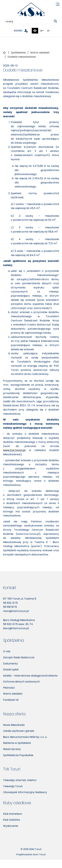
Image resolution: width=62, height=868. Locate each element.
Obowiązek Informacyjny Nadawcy (25, 792)
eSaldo (23, 31)
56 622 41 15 (10, 603)
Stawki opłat (11, 670)
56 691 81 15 (10, 607)
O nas (7, 651)
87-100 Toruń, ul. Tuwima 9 (20, 599)
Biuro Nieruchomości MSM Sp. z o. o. (25, 737)
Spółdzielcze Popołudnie (18, 755)
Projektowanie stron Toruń (31, 854)
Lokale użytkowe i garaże (19, 731)
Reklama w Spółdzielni (17, 743)
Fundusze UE (11, 700)
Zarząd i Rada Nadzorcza (19, 657)
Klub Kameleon (13, 814)
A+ (42, 31)
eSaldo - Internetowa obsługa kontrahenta (30, 676)
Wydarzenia (11, 826)
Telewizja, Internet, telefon (20, 780)
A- (49, 31)
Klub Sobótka (11, 820)
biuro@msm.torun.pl (16, 628)
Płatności (9, 688)
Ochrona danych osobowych (21, 682)
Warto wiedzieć (13, 694)
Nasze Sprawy (12, 749)
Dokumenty (10, 664)
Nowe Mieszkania (14, 725)
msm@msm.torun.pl (16, 611)
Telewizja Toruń (13, 786)
